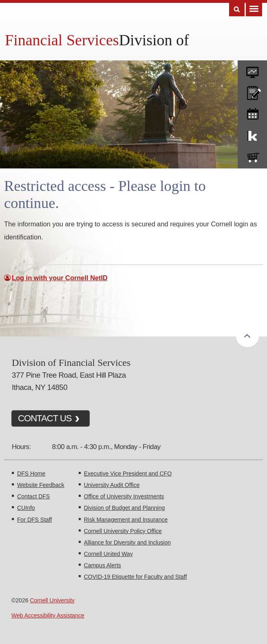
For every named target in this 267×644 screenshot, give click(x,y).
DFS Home (31, 474)
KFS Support (252, 134)
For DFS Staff (34, 520)
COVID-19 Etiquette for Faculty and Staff (136, 577)
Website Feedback (41, 485)
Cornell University (52, 600)
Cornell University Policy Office (123, 531)
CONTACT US (45, 418)
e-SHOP (252, 156)
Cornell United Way (108, 554)
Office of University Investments (124, 496)
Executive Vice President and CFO (128, 474)
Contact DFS (33, 496)
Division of (154, 40)
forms (252, 69)
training (252, 113)
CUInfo (26, 508)
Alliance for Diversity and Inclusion (127, 542)
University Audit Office (112, 485)
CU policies (252, 91)
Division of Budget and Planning (124, 508)
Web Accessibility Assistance (48, 615)
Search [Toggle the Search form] (237, 10)
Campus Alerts (103, 565)
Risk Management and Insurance (126, 520)
